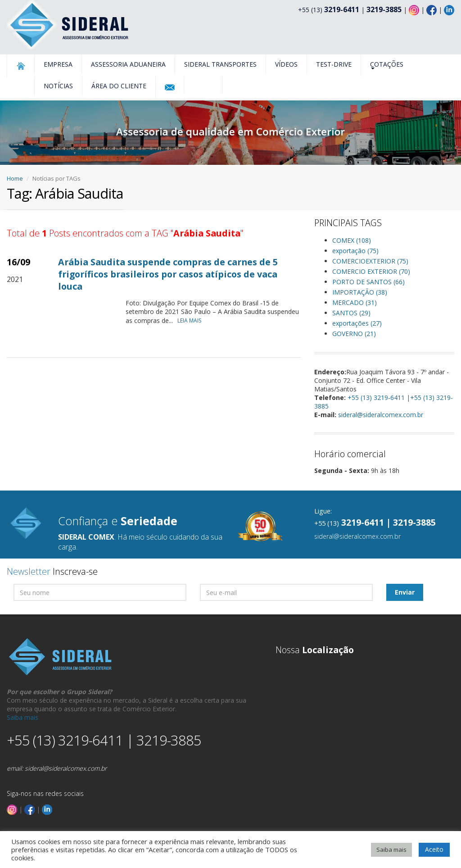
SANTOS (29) (351, 313)
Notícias (58, 86)
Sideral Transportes (220, 64)
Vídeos (286, 64)
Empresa (58, 64)
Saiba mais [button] (391, 850)
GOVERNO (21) (354, 334)
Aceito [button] (434, 849)
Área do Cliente (119, 86)
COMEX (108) (352, 240)
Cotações (387, 65)
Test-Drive (334, 64)
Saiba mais (23, 717)
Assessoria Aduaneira (128, 64)
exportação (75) (355, 251)
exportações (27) (357, 323)
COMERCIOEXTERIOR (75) (370, 261)
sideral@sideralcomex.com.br (381, 415)
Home (15, 178)
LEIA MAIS (192, 320)
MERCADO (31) (355, 302)
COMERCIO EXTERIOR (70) (371, 271)
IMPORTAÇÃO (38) (360, 292)
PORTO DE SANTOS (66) (368, 282)
